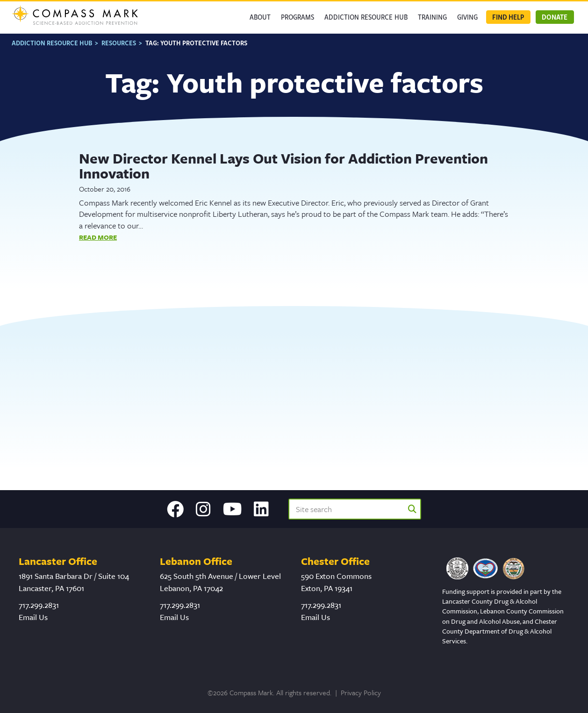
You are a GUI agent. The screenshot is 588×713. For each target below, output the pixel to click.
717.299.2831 (39, 605)
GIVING (467, 17)
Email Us (33, 617)
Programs (298, 17)
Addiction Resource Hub (366, 17)
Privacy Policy (361, 692)
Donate (555, 17)
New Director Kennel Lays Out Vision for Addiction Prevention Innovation (283, 166)
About (260, 17)
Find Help (508, 17)
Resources (119, 43)
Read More (98, 237)
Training (432, 17)
